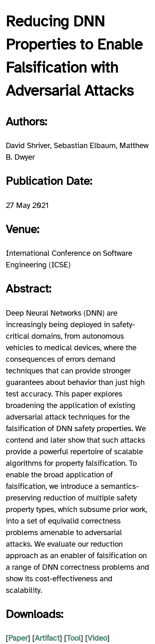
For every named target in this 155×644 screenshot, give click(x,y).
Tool (74, 638)
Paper (18, 638)
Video (97, 638)
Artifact (47, 638)
